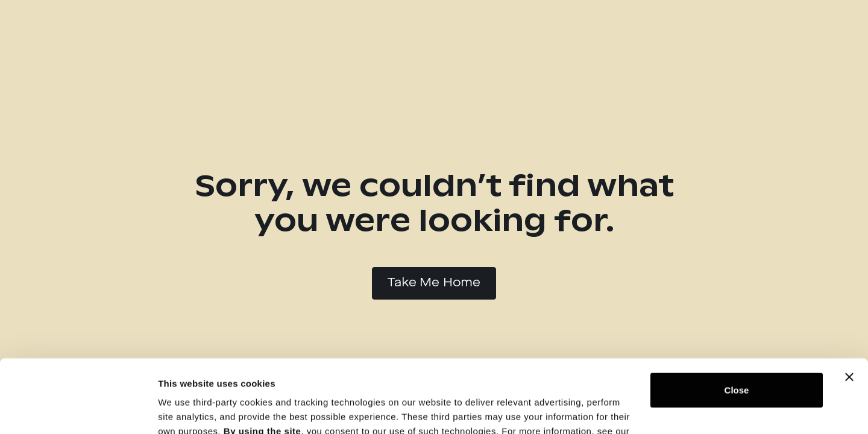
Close (737, 322)
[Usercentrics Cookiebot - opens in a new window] (78, 410)
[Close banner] (849, 309)
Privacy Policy (191, 377)
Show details (186, 410)
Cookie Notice (278, 377)
